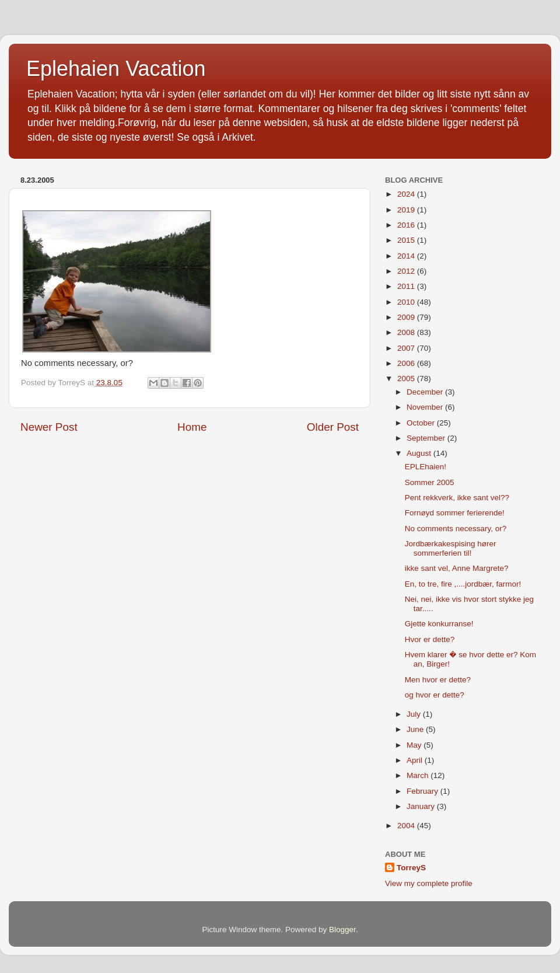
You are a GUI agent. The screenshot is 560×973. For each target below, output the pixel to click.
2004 (407, 826)
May (415, 745)
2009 (407, 317)
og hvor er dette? (435, 695)
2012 (407, 271)
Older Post (333, 427)
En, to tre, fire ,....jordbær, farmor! (463, 584)
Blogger (342, 930)
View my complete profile (429, 883)
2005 (407, 379)
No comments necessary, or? (456, 529)
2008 (407, 332)
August (420, 453)
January (422, 806)
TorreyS (411, 868)
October (422, 423)
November (426, 407)
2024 (407, 194)
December (426, 392)
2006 (407, 363)
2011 (407, 286)
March (419, 775)
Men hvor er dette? (438, 680)
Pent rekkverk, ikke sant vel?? (457, 498)
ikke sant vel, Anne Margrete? (457, 568)
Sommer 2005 (430, 482)
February (423, 791)
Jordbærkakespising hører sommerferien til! (451, 548)
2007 (407, 348)
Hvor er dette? (430, 639)
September (427, 438)
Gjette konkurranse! (439, 624)
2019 (407, 210)
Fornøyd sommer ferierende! (455, 513)
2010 (407, 302)
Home (192, 427)
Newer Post (49, 427)
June (416, 729)
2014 (407, 256)
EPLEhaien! (426, 467)
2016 (407, 225)
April (416, 760)
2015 (407, 240)
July (415, 714)
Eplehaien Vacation (116, 69)
